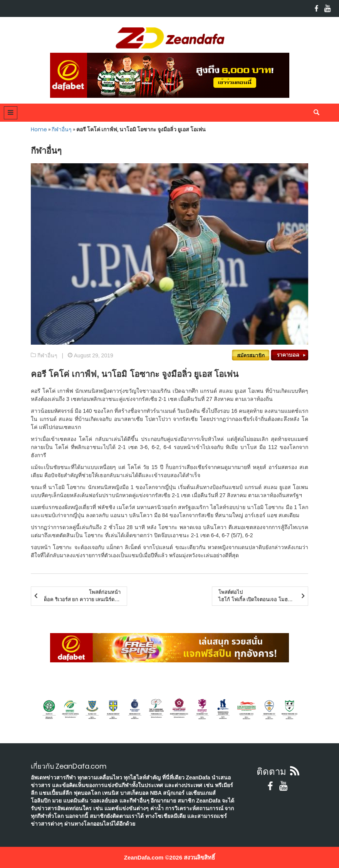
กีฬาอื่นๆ (62, 129)
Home (39, 129)
